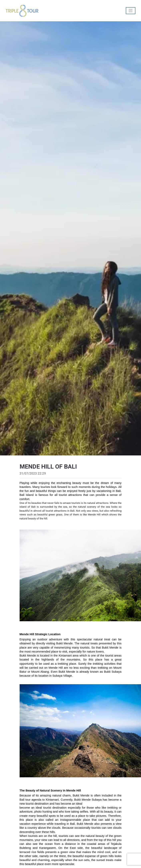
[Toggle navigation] (131, 11)
